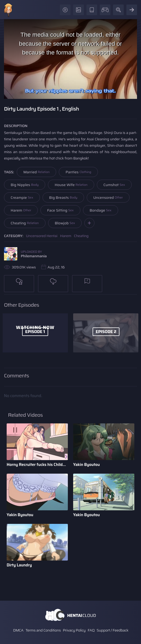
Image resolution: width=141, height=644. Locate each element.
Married (37, 172)
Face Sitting (60, 210)
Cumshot (114, 185)
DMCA (18, 630)
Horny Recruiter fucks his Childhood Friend (37, 465)
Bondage (101, 210)
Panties (78, 172)
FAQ (91, 630)
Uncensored (108, 197)
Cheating (25, 223)
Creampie (22, 197)
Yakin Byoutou (86, 465)
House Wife (71, 185)
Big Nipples (25, 185)
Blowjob (65, 223)
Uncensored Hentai (42, 236)
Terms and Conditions (43, 630)
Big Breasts (63, 197)
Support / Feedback (112, 630)
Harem (21, 210)
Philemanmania (34, 256)
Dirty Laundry (19, 565)
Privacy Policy (74, 630)
